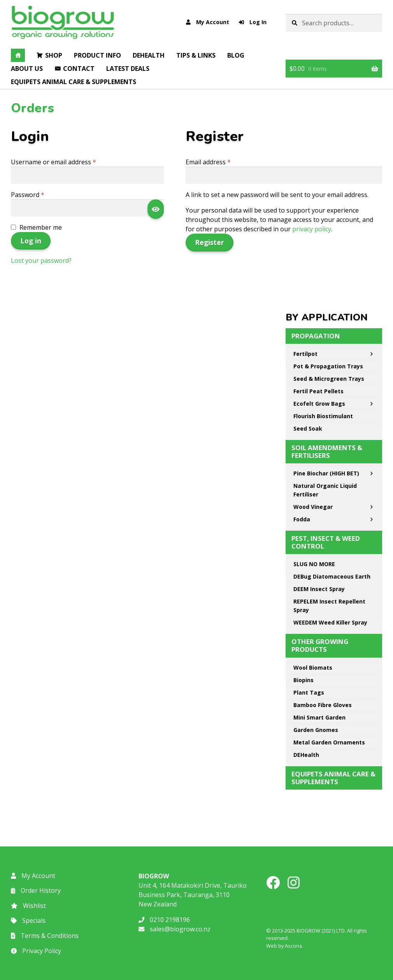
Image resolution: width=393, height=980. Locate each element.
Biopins (304, 680)
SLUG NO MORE (314, 564)
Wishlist (28, 906)
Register (210, 242)
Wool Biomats (313, 668)
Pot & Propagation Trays (328, 366)
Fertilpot (334, 354)
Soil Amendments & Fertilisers (327, 451)
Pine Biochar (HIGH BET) (334, 473)
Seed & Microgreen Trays (329, 379)
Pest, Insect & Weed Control (326, 542)
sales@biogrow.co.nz (175, 929)
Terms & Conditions (45, 936)
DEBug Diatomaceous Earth (334, 578)
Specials (28, 920)
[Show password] (156, 209)
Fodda (334, 519)
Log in (31, 241)
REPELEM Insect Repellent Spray (329, 606)
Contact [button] (79, 69)
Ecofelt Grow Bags (334, 404)
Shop (54, 55)
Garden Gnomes (316, 730)
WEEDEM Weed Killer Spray (330, 622)
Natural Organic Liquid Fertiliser (325, 490)
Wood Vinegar (334, 507)
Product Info (97, 55)
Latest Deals (128, 69)
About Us (27, 69)
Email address (221, 162)
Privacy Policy (36, 951)
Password (40, 194)
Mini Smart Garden (319, 717)
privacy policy (312, 229)
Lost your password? (41, 260)
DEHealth (306, 755)
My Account (208, 22)
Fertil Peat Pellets (318, 391)
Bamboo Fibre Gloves (323, 705)
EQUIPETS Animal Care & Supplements (74, 82)
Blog (236, 55)
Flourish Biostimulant (323, 416)
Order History (36, 890)
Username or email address (66, 162)
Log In (253, 22)
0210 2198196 (164, 920)
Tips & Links (196, 55)
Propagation (316, 336)
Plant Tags (309, 692)
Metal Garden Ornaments (329, 742)
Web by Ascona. (285, 946)
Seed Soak (308, 428)
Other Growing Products (320, 645)
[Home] (18, 55)
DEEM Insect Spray (319, 589)
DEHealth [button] (149, 55)
